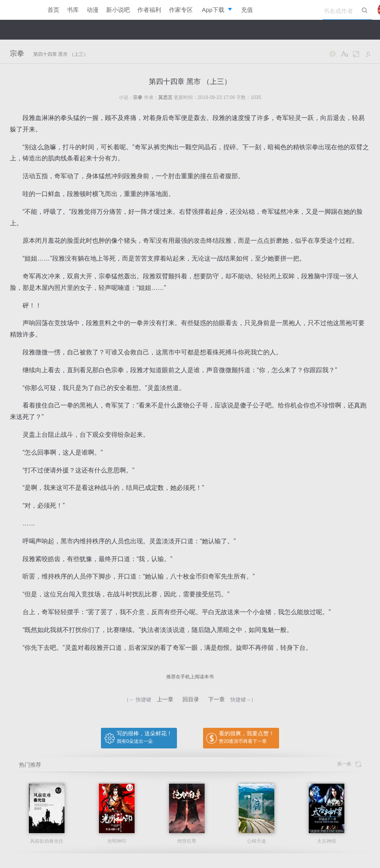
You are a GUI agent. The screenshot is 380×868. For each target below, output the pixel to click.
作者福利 (149, 10)
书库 (73, 10)
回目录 (191, 699)
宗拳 (17, 53)
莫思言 (165, 97)
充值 (247, 10)
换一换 (349, 764)
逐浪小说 (20, 10)
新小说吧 (118, 10)
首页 (53, 10)
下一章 (217, 699)
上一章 (165, 699)
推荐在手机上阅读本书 (190, 677)
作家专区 (181, 10)
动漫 (93, 10)
